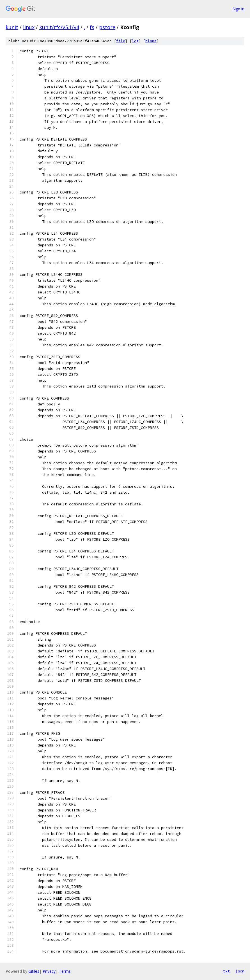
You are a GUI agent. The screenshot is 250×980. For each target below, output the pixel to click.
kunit (12, 27)
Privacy (49, 971)
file (121, 41)
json (240, 971)
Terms (65, 971)
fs (92, 27)
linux (29, 27)
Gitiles (34, 971)
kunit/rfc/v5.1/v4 (59, 27)
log (135, 41)
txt (226, 971)
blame (151, 41)
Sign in (238, 9)
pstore (107, 27)
